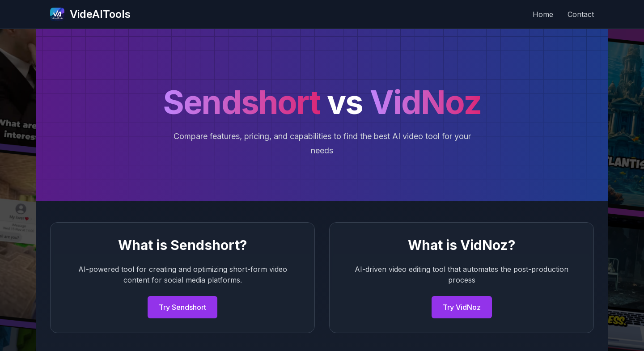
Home (543, 14)
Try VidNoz (462, 307)
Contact (581, 14)
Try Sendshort (182, 307)
